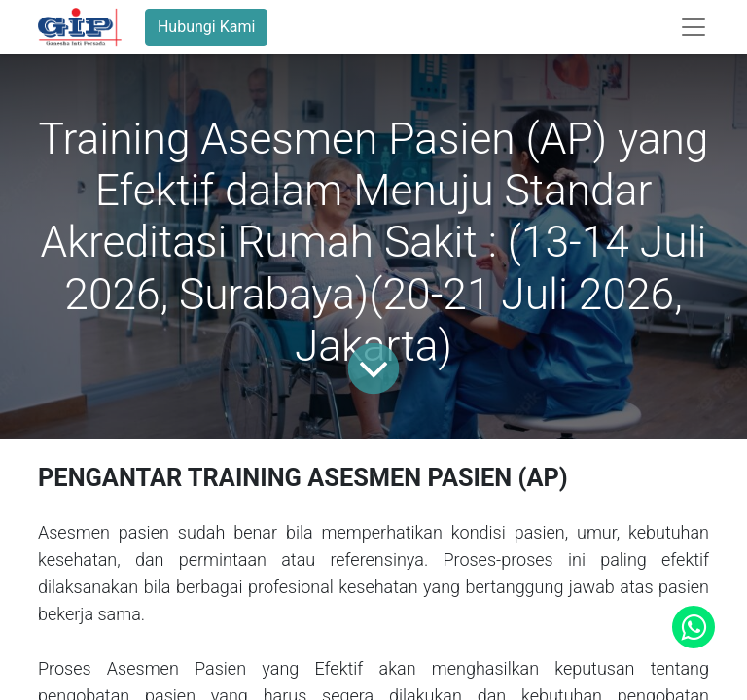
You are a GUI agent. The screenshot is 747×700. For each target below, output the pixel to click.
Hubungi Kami (206, 27)
